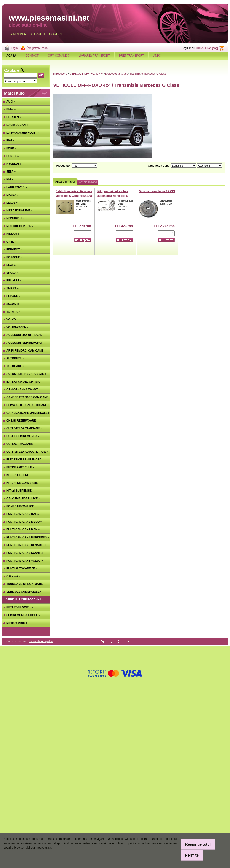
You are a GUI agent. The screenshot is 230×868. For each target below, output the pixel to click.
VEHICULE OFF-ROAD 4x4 (87, 74)
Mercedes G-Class (116, 74)
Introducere (60, 74)
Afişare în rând (88, 182)
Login (14, 48)
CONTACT (32, 56)
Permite (189, 855)
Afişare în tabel (65, 182)
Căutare (12, 70)
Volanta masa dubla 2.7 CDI (157, 191)
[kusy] (82, 233)
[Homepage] (11, 56)
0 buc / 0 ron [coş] (207, 48)
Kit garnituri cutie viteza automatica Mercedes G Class (113, 196)
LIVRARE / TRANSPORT (94, 56)
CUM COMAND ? (59, 56)
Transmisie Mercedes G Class (148, 74)
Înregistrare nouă (37, 48)
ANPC (157, 56)
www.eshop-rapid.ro (41, 641)
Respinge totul (195, 844)
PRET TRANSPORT (132, 56)
